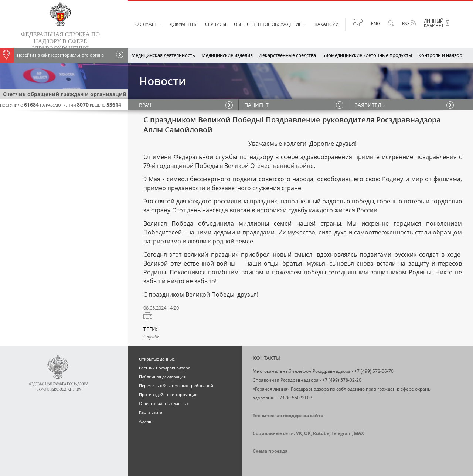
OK (307, 433)
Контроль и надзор (440, 55)
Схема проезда (270, 451)
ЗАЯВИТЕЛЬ (370, 105)
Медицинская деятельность (163, 55)
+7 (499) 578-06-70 (374, 371)
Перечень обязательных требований (176, 386)
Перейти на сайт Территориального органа (52, 55)
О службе (146, 24)
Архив (145, 421)
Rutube (321, 433)
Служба (152, 337)
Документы (183, 24)
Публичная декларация (162, 377)
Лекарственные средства (287, 55)
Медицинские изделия (227, 55)
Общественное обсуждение (268, 24)
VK (299, 433)
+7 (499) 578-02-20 (342, 380)
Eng (376, 23)
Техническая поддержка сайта (288, 416)
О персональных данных (164, 403)
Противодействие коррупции (168, 394)
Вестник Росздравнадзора (165, 368)
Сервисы (216, 24)
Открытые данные (157, 359)
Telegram (342, 433)
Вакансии (327, 24)
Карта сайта (151, 412)
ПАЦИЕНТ (256, 105)
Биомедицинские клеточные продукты (367, 55)
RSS (409, 23)
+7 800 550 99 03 (295, 398)
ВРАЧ (145, 105)
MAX (359, 433)
